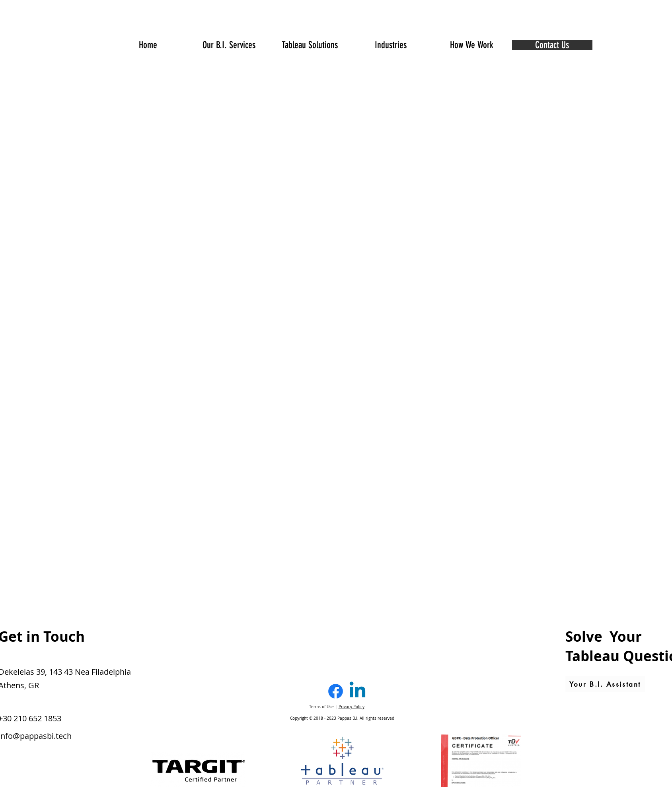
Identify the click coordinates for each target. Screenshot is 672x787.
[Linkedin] (357, 691)
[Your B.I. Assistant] (605, 684)
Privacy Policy (352, 707)
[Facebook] (336, 691)
